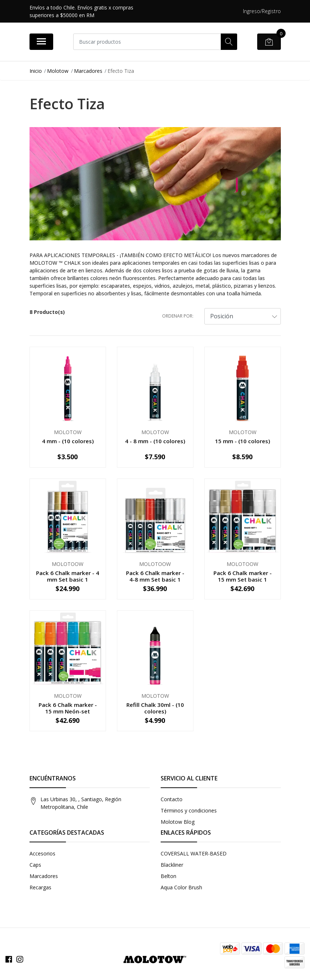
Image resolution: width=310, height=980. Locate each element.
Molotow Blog (178, 822)
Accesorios (42, 853)
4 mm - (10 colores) (68, 441)
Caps (35, 865)
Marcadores (88, 71)
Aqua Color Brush (181, 887)
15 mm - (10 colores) (242, 441)
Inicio (36, 71)
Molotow (58, 71)
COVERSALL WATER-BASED (194, 853)
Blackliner (172, 865)
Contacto (172, 799)
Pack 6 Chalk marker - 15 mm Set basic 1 (243, 576)
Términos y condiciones (189, 810)
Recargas (40, 887)
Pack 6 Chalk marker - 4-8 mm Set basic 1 (155, 576)
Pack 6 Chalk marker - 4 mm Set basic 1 (68, 576)
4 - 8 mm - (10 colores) (155, 441)
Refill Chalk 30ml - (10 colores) (155, 708)
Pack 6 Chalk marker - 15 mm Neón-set (68, 708)
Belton (168, 876)
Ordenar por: (178, 316)
